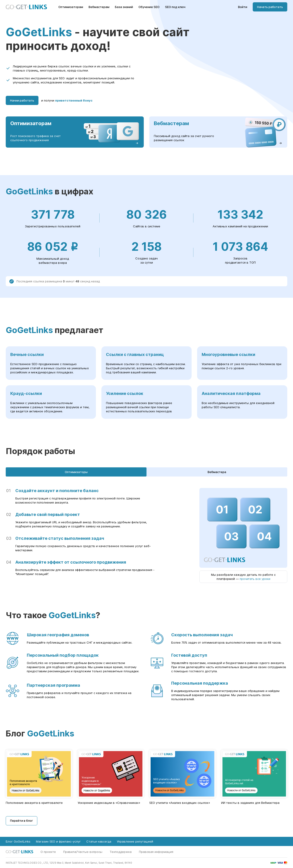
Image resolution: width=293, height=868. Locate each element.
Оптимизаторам (71, 7)
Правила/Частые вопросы (83, 852)
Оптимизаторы (76, 472)
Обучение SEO (149, 7)
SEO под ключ (175, 7)
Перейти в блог (22, 821)
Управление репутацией (135, 841)
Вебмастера (217, 472)
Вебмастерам (99, 7)
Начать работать (270, 7)
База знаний (124, 7)
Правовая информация (156, 852)
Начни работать (22, 100)
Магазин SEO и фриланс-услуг (58, 841)
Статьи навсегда (99, 841)
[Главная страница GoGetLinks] (26, 7)
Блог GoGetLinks (18, 841)
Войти (243, 7)
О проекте (48, 852)
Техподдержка (121, 852)
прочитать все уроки (255, 579)
